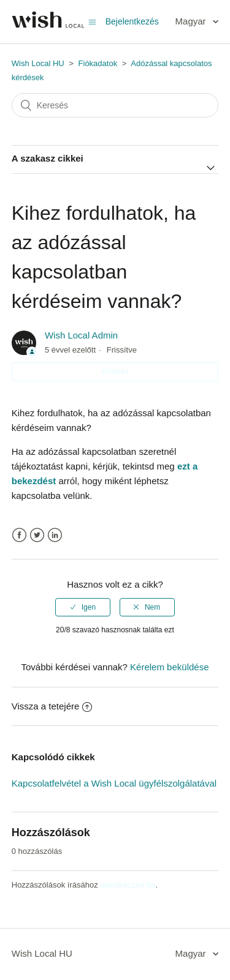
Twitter (37, 535)
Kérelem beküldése (169, 667)
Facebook (19, 535)
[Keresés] (115, 105)
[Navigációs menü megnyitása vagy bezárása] (92, 22)
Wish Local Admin (81, 335)
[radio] (83, 607)
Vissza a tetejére (52, 706)
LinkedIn (55, 535)
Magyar (192, 21)
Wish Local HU (38, 63)
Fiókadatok (98, 63)
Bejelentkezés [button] (132, 21)
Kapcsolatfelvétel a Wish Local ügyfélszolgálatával (114, 783)
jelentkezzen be (128, 885)
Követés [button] (115, 372)
